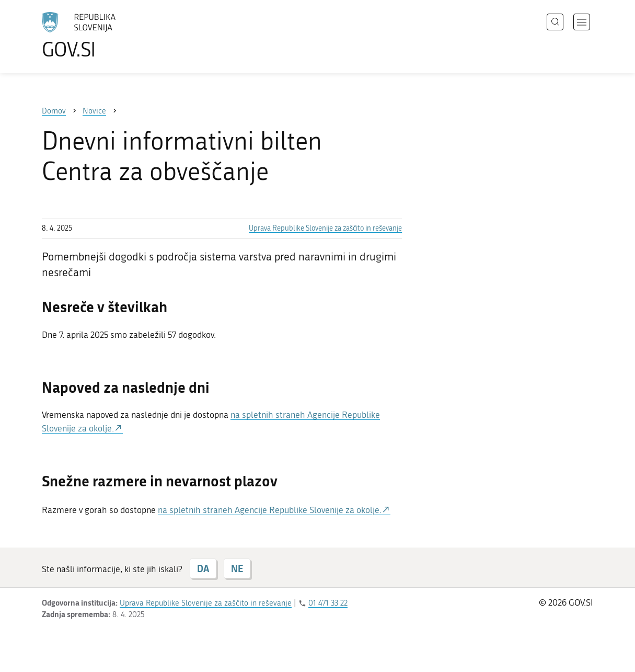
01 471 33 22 (328, 603)
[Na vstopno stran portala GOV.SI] (108, 36)
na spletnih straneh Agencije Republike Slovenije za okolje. (270, 510)
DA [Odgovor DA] (203, 568)
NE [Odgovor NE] (237, 568)
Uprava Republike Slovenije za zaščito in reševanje (325, 228)
